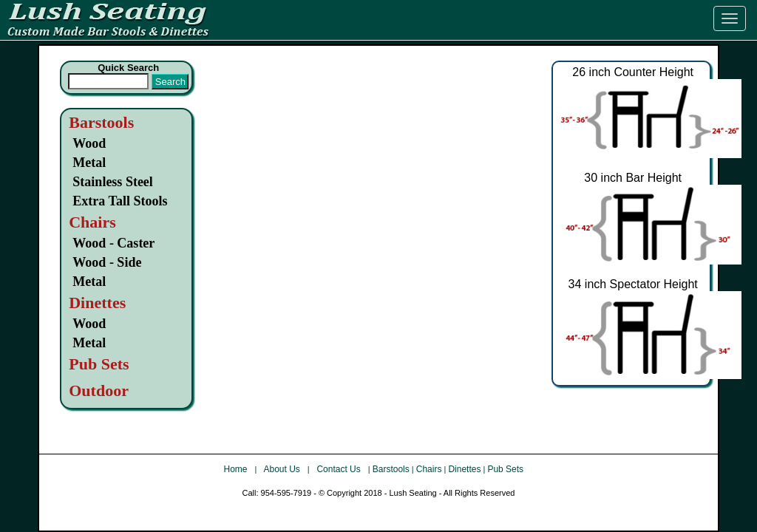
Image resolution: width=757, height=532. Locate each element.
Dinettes (464, 469)
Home (237, 469)
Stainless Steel (113, 182)
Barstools (101, 122)
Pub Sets (505, 469)
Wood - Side (107, 262)
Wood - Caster (113, 243)
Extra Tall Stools (120, 201)
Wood (89, 143)
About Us (283, 469)
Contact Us (340, 469)
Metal (89, 163)
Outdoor (99, 391)
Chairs (429, 469)
